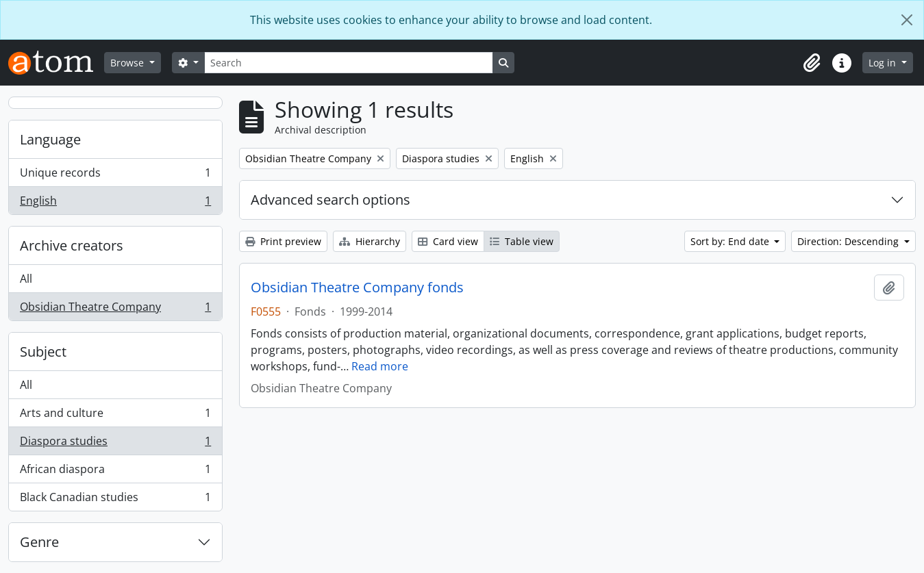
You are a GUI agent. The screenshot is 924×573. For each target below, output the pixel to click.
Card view (448, 241)
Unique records (115, 176)
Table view (522, 241)
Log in (884, 63)
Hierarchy (370, 241)
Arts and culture (115, 416)
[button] (812, 63)
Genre (39, 542)
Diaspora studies (115, 444)
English (115, 203)
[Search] (349, 63)
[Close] (907, 20)
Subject (43, 352)
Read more (380, 366)
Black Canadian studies (115, 500)
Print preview (283, 241)
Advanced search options (330, 200)
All (26, 279)
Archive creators (72, 245)
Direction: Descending (849, 241)
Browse (128, 63)
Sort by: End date (731, 241)
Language (50, 139)
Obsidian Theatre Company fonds (357, 288)
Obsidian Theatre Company (115, 309)
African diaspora (115, 472)
